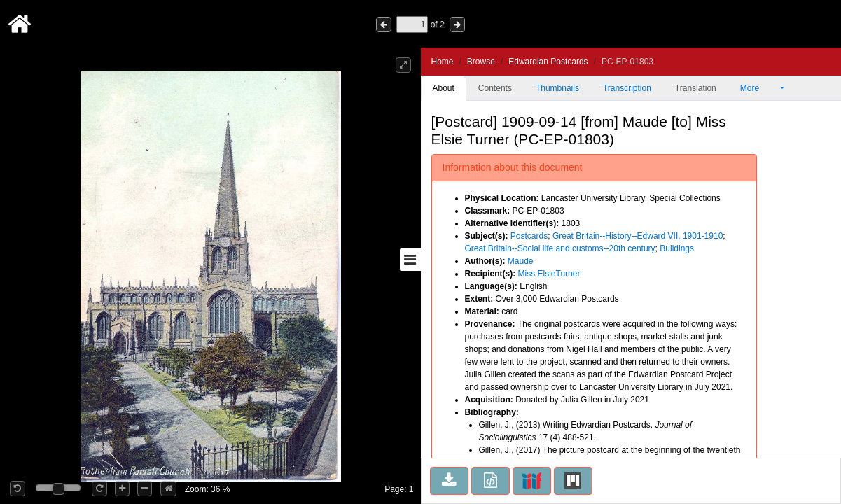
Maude (521, 261)
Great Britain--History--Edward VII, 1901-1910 (638, 236)
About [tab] (444, 88)
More (759, 88)
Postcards (529, 236)
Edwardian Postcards (548, 62)
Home (443, 62)
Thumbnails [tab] (557, 88)
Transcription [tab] (627, 88)
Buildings (677, 248)
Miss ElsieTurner (549, 274)
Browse (481, 62)
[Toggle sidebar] (410, 260)
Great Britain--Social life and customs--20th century (560, 248)
